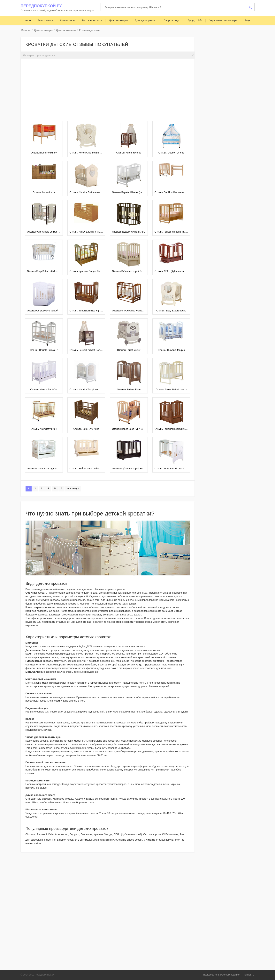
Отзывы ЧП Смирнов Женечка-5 (130, 311)
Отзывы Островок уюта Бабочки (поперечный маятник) (57, 311)
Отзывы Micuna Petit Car (44, 390)
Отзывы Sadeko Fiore (129, 390)
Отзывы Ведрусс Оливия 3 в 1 (129, 232)
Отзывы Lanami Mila (44, 192)
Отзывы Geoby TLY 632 (171, 153)
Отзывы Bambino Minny (44, 153)
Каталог (26, 30)
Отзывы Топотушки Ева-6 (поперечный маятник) (96, 311)
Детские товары (43, 30)
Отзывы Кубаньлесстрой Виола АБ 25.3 (134, 271)
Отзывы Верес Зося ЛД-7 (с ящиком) (132, 429)
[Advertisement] (108, 91)
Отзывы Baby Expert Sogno (171, 311)
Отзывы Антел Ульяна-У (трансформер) (92, 232)
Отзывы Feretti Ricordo (129, 153)
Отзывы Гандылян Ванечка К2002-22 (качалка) (180, 232)
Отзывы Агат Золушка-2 (44, 429)
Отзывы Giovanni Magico (171, 350)
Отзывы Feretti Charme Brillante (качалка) (92, 153)
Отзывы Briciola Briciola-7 (44, 350)
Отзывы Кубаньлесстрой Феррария (89, 469)
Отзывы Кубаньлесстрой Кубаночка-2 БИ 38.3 (137, 469)
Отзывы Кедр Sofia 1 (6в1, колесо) (46, 271)
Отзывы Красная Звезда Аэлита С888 (48, 469)
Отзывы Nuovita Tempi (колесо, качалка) (92, 390)
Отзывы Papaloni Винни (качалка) (131, 192)
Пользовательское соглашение (221, 975)
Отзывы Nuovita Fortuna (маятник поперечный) (95, 192)
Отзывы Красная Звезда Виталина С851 (92, 271)
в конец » (73, 488)
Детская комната (66, 30)
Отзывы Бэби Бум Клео (86, 429)
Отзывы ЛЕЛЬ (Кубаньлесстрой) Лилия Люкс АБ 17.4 (184, 271)
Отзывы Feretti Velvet (129, 350)
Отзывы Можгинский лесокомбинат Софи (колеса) (182, 469)
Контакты (249, 975)
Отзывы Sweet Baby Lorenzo (171, 390)
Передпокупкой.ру (41, 6)
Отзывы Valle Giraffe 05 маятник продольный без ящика (58, 232)
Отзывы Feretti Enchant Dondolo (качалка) (93, 350)
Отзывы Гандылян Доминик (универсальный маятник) (184, 429)
